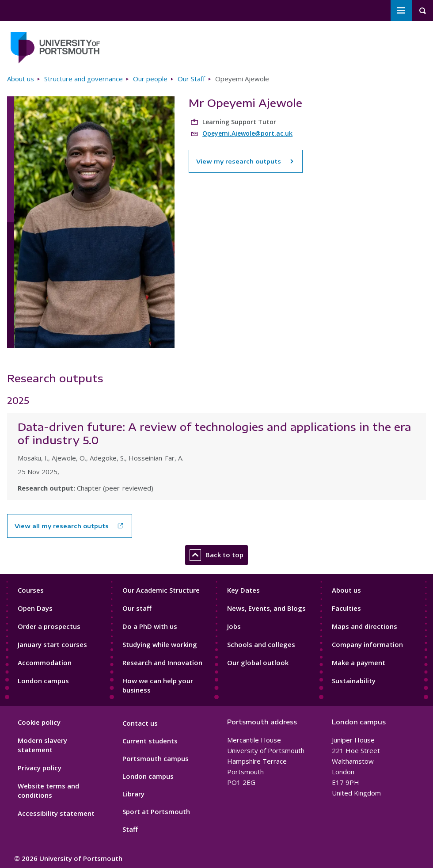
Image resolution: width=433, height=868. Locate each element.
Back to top (216, 555)
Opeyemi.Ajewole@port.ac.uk (247, 133)
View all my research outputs (62, 526)
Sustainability (354, 681)
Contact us (140, 723)
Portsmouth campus (156, 758)
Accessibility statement (56, 813)
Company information (367, 644)
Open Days (35, 608)
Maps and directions (365, 626)
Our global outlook (258, 662)
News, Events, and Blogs (266, 608)
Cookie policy (39, 722)
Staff (130, 829)
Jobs (234, 626)
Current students (150, 741)
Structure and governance (84, 79)
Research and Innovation (162, 662)
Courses (31, 590)
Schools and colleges (261, 644)
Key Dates (243, 590)
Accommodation (45, 662)
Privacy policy (40, 768)
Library (133, 794)
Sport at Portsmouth (156, 811)
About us (21, 79)
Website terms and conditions (48, 790)
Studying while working (160, 644)
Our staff (137, 608)
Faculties (346, 608)
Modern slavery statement (42, 745)
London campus (43, 681)
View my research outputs (246, 161)
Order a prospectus (49, 626)
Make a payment (359, 662)
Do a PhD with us (150, 626)
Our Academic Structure (161, 590)
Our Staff (191, 79)
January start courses (52, 644)
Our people (150, 79)
